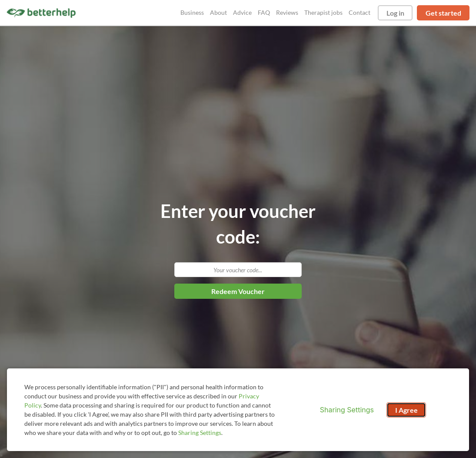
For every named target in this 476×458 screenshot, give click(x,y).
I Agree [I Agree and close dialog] (406, 410)
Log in (395, 13)
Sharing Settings (200, 433)
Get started (443, 13)
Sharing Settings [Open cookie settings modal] (347, 410)
